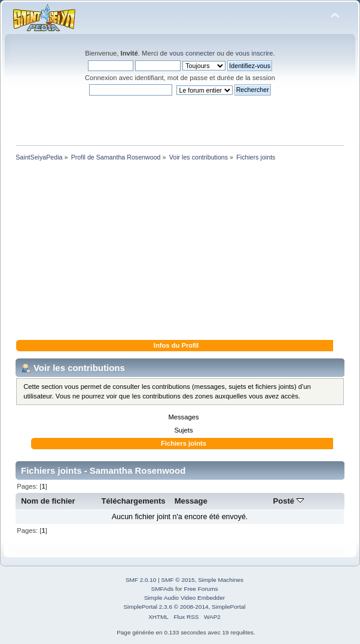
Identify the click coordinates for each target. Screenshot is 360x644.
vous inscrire (254, 53)
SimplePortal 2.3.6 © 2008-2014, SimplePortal (184, 607)
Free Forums (201, 589)
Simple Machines (221, 580)
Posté (289, 501)
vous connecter (192, 53)
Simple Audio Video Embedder (184, 598)
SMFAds (163, 589)
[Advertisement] (180, 253)
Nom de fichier (48, 501)
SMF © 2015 (178, 580)
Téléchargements (133, 501)
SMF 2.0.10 (141, 580)
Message (191, 501)
